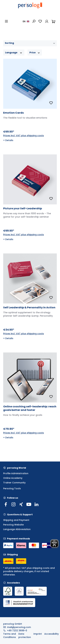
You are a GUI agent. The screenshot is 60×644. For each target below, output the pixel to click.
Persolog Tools (12, 488)
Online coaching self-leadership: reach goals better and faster (30, 408)
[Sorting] (30, 43)
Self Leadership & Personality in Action (29, 308)
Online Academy (13, 478)
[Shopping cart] (53, 21)
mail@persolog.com (19, 627)
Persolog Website (13, 525)
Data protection (25, 636)
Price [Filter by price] (35, 53)
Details (9, 140)
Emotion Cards (13, 113)
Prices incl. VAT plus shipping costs (24, 136)
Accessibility (52, 634)
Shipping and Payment (16, 520)
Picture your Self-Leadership (23, 209)
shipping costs (41, 568)
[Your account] (47, 21)
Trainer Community (14, 483)
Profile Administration (16, 473)
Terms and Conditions (10, 636)
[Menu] (6, 21)
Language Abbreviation (17, 529)
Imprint (38, 634)
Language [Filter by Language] (14, 53)
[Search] (34, 21)
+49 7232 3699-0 (17, 631)
